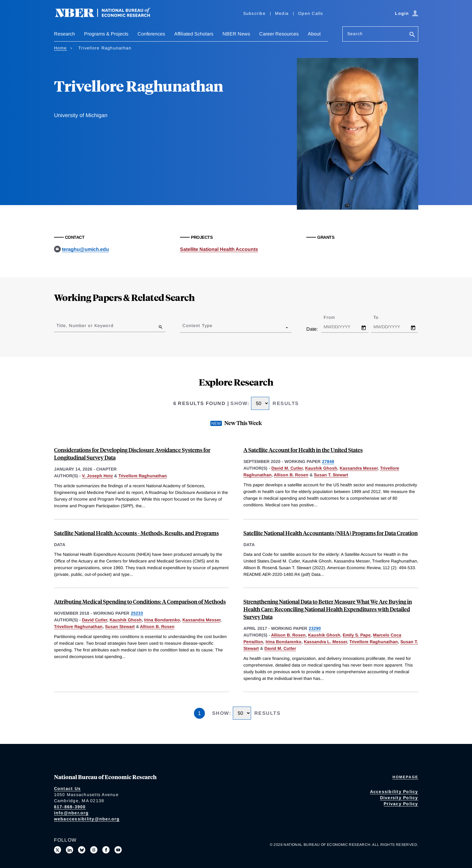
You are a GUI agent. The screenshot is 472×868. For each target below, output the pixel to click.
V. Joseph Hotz (97, 476)
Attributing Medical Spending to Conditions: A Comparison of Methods (140, 601)
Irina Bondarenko (162, 620)
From (335, 317)
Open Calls (311, 13)
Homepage (405, 777)
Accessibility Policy (394, 792)
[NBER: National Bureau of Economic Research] (107, 16)
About (314, 34)
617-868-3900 (70, 807)
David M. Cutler (287, 468)
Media (282, 13)
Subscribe (254, 13)
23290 (315, 628)
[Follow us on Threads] (94, 850)
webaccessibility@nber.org (87, 819)
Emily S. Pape (357, 635)
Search (355, 34)
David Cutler (95, 620)
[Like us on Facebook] (106, 850)
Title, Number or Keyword (85, 326)
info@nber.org (71, 813)
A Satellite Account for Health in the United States (303, 450)
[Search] (412, 35)
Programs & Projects (106, 34)
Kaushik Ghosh (321, 468)
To (381, 317)
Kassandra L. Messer (325, 642)
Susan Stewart (120, 627)
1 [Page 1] (199, 713)
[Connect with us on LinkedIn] (70, 850)
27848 (328, 461)
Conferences (151, 34)
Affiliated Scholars (194, 34)
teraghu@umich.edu (85, 249)
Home (61, 48)
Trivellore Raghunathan (143, 476)
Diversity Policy (399, 798)
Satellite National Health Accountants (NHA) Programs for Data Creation (331, 533)
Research (65, 34)
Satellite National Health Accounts (219, 249)
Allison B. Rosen (291, 475)
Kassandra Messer (359, 468)
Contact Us (68, 789)
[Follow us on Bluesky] (82, 850)
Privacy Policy (401, 804)
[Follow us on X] (58, 850)
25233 (137, 613)
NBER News (236, 34)
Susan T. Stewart (331, 475)
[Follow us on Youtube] (118, 850)
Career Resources (279, 34)
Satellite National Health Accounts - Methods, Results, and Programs (136, 533)
